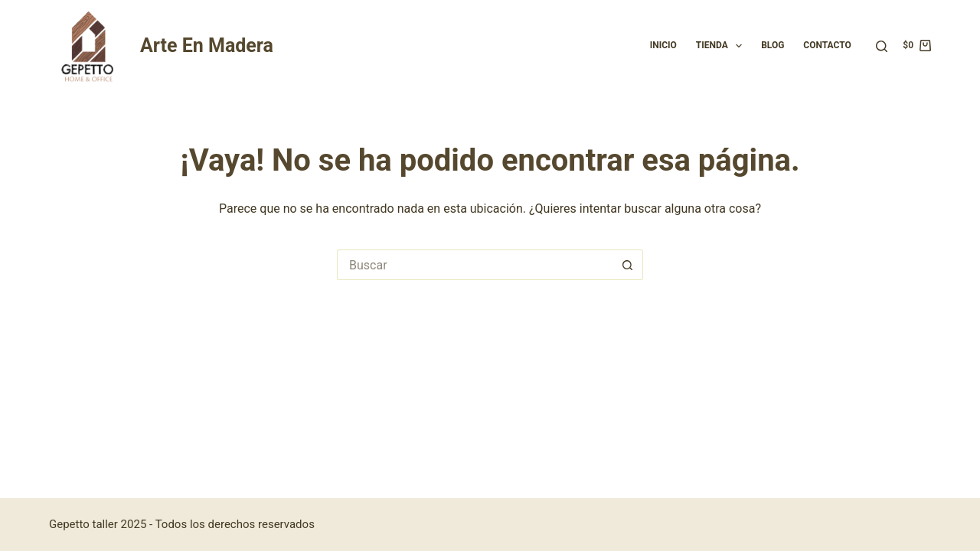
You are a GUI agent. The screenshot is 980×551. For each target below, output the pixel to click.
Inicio (663, 45)
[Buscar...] (475, 265)
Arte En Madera (207, 46)
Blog (773, 45)
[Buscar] (882, 46)
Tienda (722, 46)
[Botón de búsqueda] (628, 265)
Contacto (827, 45)
